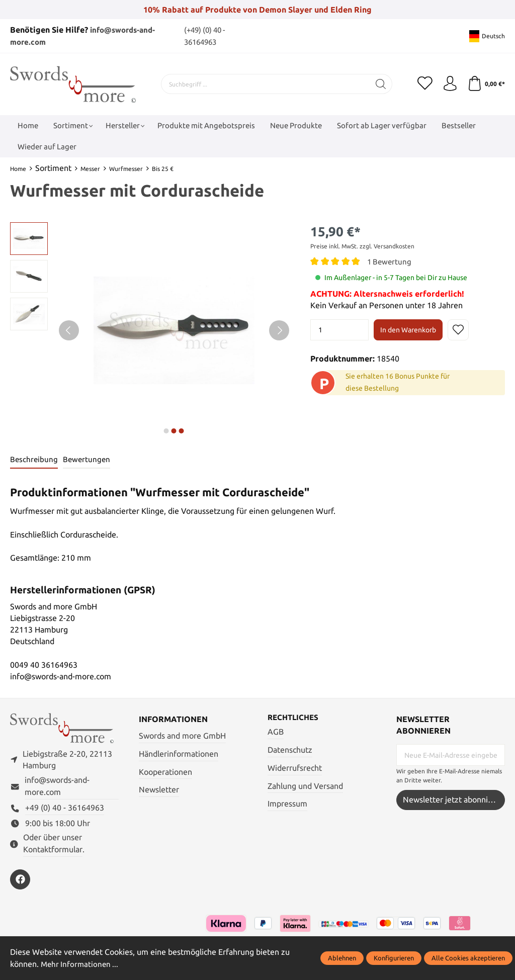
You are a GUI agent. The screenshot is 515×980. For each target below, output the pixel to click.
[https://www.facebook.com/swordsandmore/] (20, 879)
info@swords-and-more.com (57, 786)
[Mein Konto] (450, 84)
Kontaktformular (53, 850)
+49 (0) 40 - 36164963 (65, 808)
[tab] (34, 460)
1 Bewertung (390, 262)
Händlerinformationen (179, 754)
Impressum (287, 804)
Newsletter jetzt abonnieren (454, 800)
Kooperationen (165, 772)
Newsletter (159, 790)
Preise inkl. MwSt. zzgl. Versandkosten (362, 246)
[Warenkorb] (486, 84)
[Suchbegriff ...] (266, 84)
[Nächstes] (279, 330)
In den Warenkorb (408, 330)
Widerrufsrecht (295, 768)
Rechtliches (295, 718)
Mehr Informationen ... (81, 964)
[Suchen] (381, 84)
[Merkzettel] (424, 84)
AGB (276, 732)
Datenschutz (290, 750)
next (166, 431)
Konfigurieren (394, 958)
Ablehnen (342, 958)
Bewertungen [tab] (88, 459)
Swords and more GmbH (182, 736)
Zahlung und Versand (305, 786)
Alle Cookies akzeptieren (468, 958)
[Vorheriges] (69, 330)
